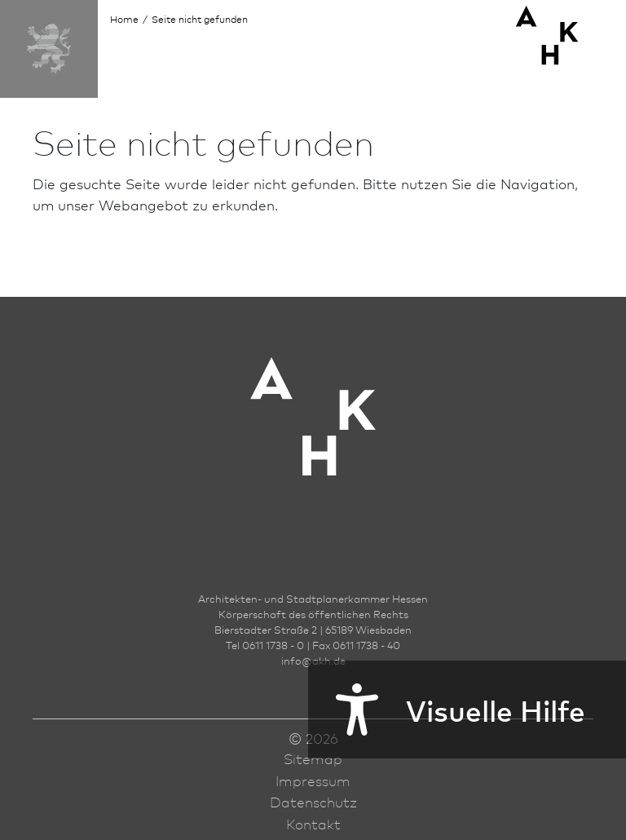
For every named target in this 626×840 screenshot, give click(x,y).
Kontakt (313, 824)
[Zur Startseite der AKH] (313, 441)
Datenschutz (313, 802)
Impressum (313, 780)
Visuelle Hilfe (447, 710)
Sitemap (313, 758)
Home (124, 19)
